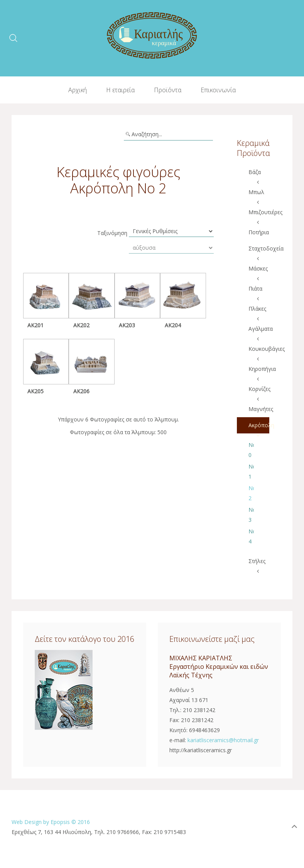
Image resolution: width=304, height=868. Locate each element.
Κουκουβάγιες (259, 349)
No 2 (251, 493)
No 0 (251, 450)
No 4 (251, 536)
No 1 (251, 471)
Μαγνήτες (259, 409)
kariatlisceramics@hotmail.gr (223, 740)
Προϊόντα (168, 90)
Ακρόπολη (259, 425)
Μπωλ (256, 192)
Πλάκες (257, 309)
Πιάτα (255, 288)
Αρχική (78, 90)
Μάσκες (258, 268)
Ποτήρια (259, 232)
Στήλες (257, 561)
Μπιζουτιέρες (259, 212)
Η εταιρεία (120, 90)
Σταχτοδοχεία (259, 248)
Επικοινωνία (218, 90)
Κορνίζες (259, 389)
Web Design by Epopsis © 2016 (51, 822)
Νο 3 (251, 515)
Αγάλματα (259, 329)
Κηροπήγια (259, 369)
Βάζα (255, 172)
